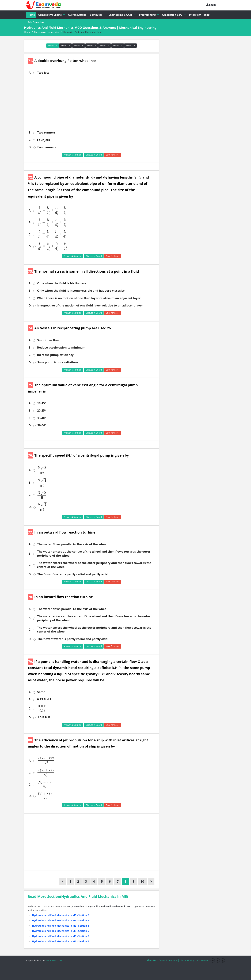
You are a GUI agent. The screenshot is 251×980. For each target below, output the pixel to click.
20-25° (42, 411)
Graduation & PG (174, 15)
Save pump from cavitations (58, 362)
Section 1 (53, 45)
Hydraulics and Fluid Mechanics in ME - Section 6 (60, 936)
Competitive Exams (51, 15)
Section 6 (118, 45)
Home (31, 15)
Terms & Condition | (169, 960)
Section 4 (92, 45)
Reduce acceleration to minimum (61, 347)
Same (41, 692)
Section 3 (79, 45)
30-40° (41, 418)
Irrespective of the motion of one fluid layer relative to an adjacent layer (90, 305)
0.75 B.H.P (44, 699)
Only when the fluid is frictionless (62, 283)
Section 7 (130, 45)
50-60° (42, 425)
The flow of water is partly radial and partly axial (73, 574)
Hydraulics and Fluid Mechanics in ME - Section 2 (60, 915)
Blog (207, 15)
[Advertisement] (93, 103)
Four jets (43, 140)
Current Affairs (77, 15)
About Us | (152, 960)
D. (30, 147)
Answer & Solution (73, 155)
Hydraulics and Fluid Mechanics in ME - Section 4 (60, 926)
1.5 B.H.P (44, 717)
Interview (195, 15)
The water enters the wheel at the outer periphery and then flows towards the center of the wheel (94, 630)
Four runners (47, 147)
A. (30, 73)
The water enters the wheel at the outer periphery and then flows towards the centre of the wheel (94, 565)
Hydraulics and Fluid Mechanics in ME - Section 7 (60, 941)
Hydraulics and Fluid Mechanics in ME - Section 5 (60, 931)
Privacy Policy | (188, 960)
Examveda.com (54, 960)
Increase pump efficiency (55, 355)
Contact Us (203, 960)
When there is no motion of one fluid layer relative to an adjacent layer (89, 298)
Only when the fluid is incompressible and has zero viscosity (81, 291)
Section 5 (104, 45)
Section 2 (65, 45)
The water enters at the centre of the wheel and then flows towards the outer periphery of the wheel (94, 553)
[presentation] (137, 177)
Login (211, 5)
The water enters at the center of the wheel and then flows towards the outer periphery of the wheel (94, 618)
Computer (98, 15)
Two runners (46, 132)
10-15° (42, 403)
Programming (149, 15)
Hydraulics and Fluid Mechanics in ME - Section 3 (60, 920)
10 (142, 881)
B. (30, 132)
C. (30, 140)
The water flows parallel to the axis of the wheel (72, 544)
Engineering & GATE (122, 15)
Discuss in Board (94, 155)
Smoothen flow (48, 340)
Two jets (43, 73)
